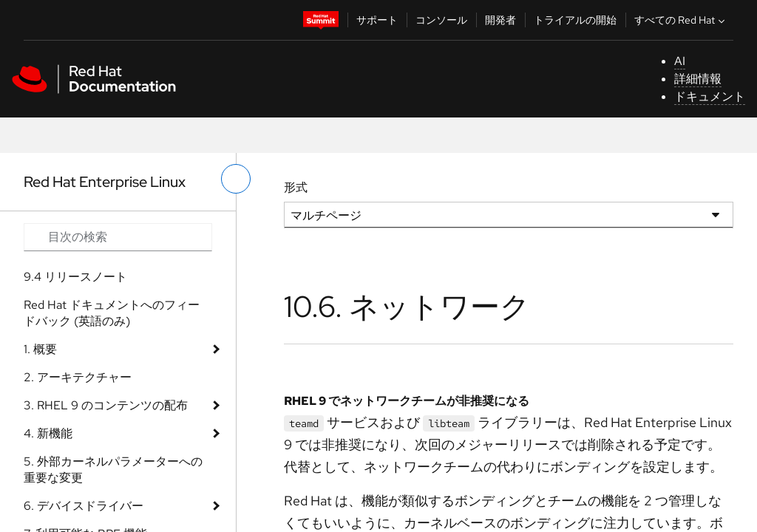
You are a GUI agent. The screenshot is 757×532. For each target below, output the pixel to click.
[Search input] (118, 237)
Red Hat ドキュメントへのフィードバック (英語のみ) (112, 313)
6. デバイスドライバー (84, 506)
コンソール (441, 20)
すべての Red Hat (681, 20)
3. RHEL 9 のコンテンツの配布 (106, 405)
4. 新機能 (48, 433)
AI (680, 61)
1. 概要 (40, 349)
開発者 (500, 20)
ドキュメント (710, 96)
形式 (296, 187)
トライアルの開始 (575, 20)
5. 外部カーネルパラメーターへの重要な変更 (113, 470)
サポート (377, 20)
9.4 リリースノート (75, 277)
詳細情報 (698, 79)
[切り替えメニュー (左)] (236, 179)
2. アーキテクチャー (78, 377)
